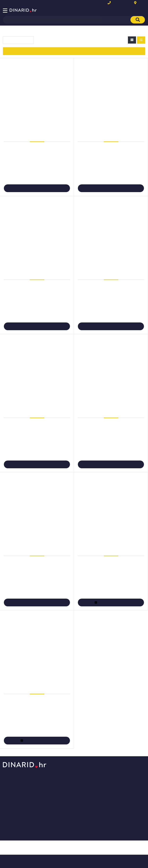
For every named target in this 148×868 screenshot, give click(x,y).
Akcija (6, 3)
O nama (57, 776)
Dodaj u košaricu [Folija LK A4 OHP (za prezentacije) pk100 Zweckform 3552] (111, 464)
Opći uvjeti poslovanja (65, 770)
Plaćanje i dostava (63, 799)
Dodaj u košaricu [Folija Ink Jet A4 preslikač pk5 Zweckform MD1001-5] (111, 188)
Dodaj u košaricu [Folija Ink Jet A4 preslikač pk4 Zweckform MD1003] (37, 188)
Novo (18, 3)
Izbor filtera (74, 51)
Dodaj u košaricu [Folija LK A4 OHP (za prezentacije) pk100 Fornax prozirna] (37, 464)
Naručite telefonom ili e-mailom (71, 793)
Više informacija (111, 602)
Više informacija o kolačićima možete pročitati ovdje (47, 848)
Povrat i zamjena (62, 805)
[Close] (38, 855)
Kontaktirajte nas (63, 782)
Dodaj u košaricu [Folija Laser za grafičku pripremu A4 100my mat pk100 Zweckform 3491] (111, 326)
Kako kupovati (61, 788)
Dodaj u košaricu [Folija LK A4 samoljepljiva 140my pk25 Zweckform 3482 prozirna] (37, 602)
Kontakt (141, 3)
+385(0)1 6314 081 (124, 3)
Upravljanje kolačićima (66, 811)
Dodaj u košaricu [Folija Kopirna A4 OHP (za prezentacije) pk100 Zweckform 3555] (37, 326)
